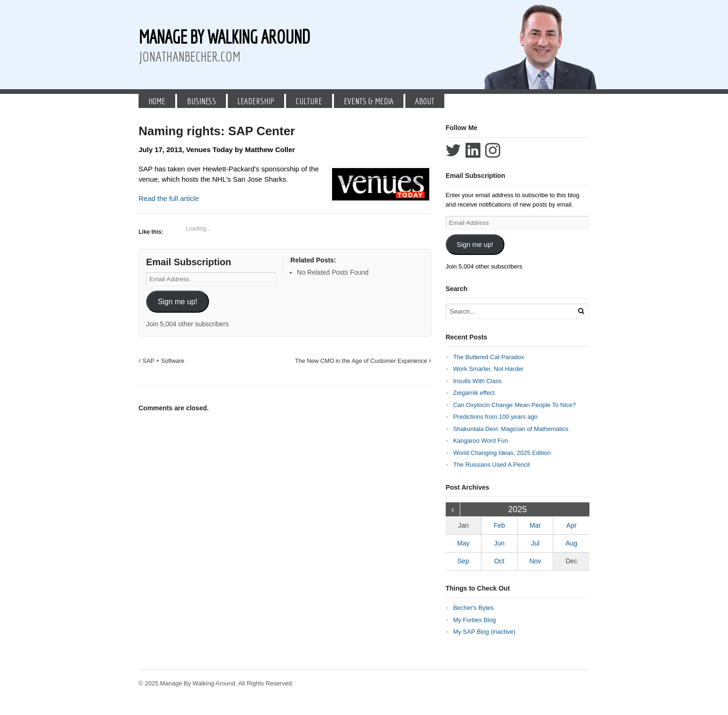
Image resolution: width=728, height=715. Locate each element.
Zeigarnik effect (474, 393)
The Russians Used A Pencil (492, 465)
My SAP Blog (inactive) (484, 632)
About (425, 101)
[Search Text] (511, 311)
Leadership (256, 101)
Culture (309, 101)
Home (157, 101)
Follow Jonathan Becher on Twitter (453, 150)
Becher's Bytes (473, 608)
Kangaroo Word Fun (481, 441)
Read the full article (169, 198)
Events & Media (369, 101)
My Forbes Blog (475, 620)
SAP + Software (162, 361)
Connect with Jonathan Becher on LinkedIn (473, 150)
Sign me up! (178, 302)
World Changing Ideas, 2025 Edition (502, 453)
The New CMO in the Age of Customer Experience (363, 361)
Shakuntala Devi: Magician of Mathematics (511, 429)
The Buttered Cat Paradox (489, 357)
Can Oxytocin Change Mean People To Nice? (515, 405)
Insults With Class (477, 381)
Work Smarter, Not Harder (488, 369)
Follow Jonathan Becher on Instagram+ (493, 150)
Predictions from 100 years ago (496, 417)
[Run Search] (581, 311)
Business (201, 101)
